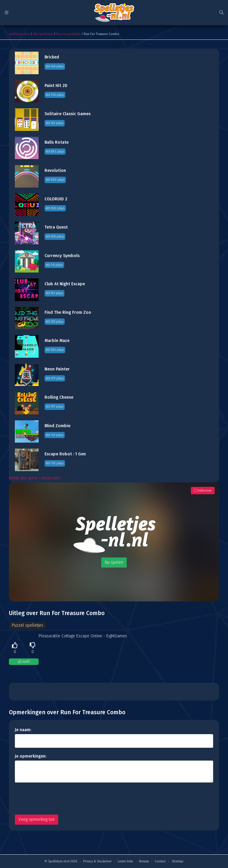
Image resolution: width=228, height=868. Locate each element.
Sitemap (178, 861)
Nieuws (144, 861)
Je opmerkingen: (31, 756)
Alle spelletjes (43, 34)
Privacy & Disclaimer (97, 861)
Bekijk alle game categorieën (35, 478)
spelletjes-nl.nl (19, 34)
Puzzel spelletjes (68, 34)
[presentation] (60, 799)
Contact (160, 861)
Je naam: (23, 730)
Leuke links (125, 861)
